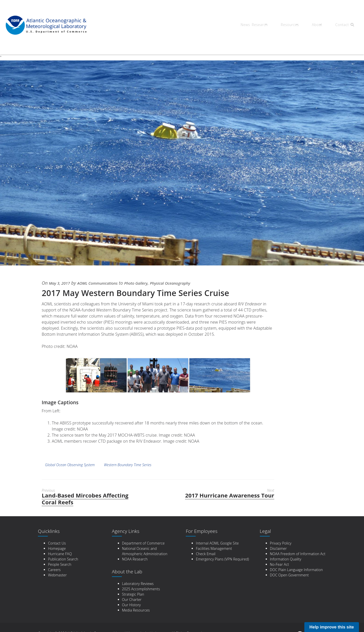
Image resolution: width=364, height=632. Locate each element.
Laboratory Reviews (138, 584)
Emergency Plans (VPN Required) (222, 559)
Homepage (57, 548)
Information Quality (286, 559)
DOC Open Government (289, 575)
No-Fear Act (280, 564)
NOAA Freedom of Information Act (298, 554)
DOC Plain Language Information (297, 570)
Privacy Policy (281, 543)
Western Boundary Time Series (128, 465)
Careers (54, 570)
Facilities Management (214, 548)
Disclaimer (278, 548)
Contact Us (57, 543)
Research (262, 25)
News (243, 25)
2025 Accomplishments (141, 589)
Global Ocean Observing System (70, 465)
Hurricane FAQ (60, 554)
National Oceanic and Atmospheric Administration (145, 551)
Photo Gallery (149, 283)
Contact (336, 25)
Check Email (206, 554)
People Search (60, 564)
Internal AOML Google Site (217, 543)
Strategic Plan (133, 594)
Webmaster (57, 575)
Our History (131, 605)
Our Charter (132, 600)
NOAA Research (135, 559)
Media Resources (136, 610)
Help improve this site (332, 627)
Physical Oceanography (189, 283)
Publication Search (63, 559)
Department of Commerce (143, 543)
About (314, 25)
